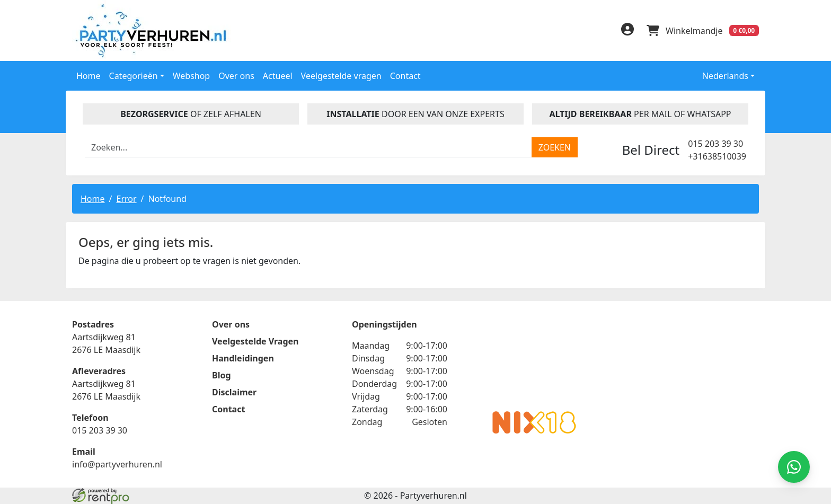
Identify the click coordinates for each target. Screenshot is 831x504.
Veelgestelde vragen (341, 76)
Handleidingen (243, 358)
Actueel (278, 76)
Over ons (236, 76)
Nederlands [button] (718, 76)
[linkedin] (581, 32)
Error (126, 199)
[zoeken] (555, 147)
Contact (405, 76)
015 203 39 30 (715, 144)
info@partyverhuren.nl (117, 464)
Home (89, 76)
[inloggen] (627, 31)
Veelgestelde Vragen (255, 341)
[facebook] (560, 32)
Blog (222, 375)
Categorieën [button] (134, 76)
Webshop (192, 76)
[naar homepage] (153, 30)
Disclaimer (234, 392)
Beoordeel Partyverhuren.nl (534, 360)
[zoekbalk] (308, 147)
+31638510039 (717, 156)
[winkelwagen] (703, 31)
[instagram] (602, 32)
